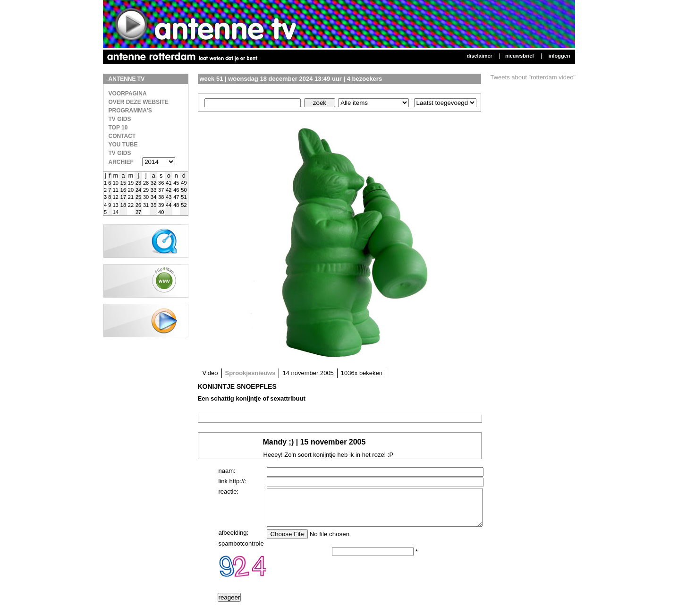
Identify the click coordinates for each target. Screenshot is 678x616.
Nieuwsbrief (520, 56)
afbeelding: (234, 540)
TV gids (120, 153)
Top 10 (118, 128)
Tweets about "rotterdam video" (533, 77)
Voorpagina (128, 94)
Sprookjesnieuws (250, 373)
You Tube (123, 145)
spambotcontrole (241, 551)
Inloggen (559, 56)
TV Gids (120, 119)
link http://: (233, 481)
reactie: (229, 492)
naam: (227, 471)
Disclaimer (479, 56)
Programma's (130, 111)
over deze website (139, 102)
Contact (122, 136)
